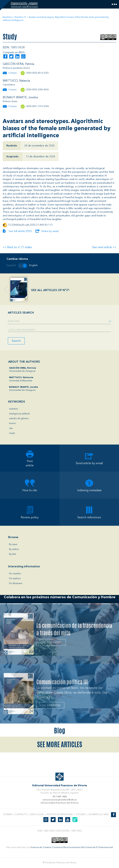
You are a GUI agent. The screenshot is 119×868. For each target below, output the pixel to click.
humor (12, 423)
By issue (13, 544)
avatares (13, 409)
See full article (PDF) (20, 231)
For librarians (16, 584)
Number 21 (21, 17)
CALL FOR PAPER (50, 706)
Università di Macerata (21, 379)
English (33, 265)
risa (11, 428)
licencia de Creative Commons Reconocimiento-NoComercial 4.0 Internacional (72, 847)
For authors (15, 579)
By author (14, 549)
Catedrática (9, 85)
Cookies (81, 815)
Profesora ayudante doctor (16, 68)
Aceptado (12, 157)
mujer (12, 433)
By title (13, 554)
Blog (59, 731)
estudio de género (19, 419)
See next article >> (104, 247)
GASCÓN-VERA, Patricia (18, 64)
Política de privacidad (60, 815)
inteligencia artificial (19, 414)
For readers (15, 574)
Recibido (12, 146)
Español (11, 265)
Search (16, 341)
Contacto (21, 815)
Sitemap (8, 815)
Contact (12, 73)
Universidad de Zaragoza (23, 370)
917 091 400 (60, 797)
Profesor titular (10, 102)
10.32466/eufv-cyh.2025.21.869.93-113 (30, 225)
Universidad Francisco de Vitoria (60, 803)
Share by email (50, 231)
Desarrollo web (99, 815)
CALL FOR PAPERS (51, 643)
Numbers (7, 17)
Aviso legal (37, 815)
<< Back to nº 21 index (17, 247)
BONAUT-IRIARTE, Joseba (20, 98)
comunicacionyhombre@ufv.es (60, 800)
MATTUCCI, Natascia (16, 81)
